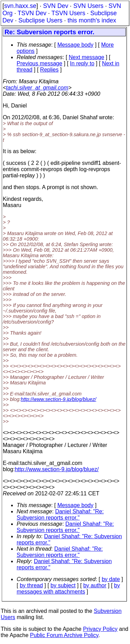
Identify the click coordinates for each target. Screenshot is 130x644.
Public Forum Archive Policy (64, 635)
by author (95, 585)
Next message (86, 57)
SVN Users (88, 6)
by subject (63, 585)
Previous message (40, 63)
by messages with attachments (68, 589)
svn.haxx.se (20, 6)
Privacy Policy (100, 629)
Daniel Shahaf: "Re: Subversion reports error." (60, 515)
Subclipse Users (40, 20)
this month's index (92, 20)
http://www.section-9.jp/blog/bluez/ (59, 399)
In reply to (82, 63)
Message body (75, 45)
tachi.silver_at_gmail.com (37, 88)
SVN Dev (55, 6)
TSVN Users (68, 13)
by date (111, 579)
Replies (49, 70)
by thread (31, 585)
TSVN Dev (32, 13)
